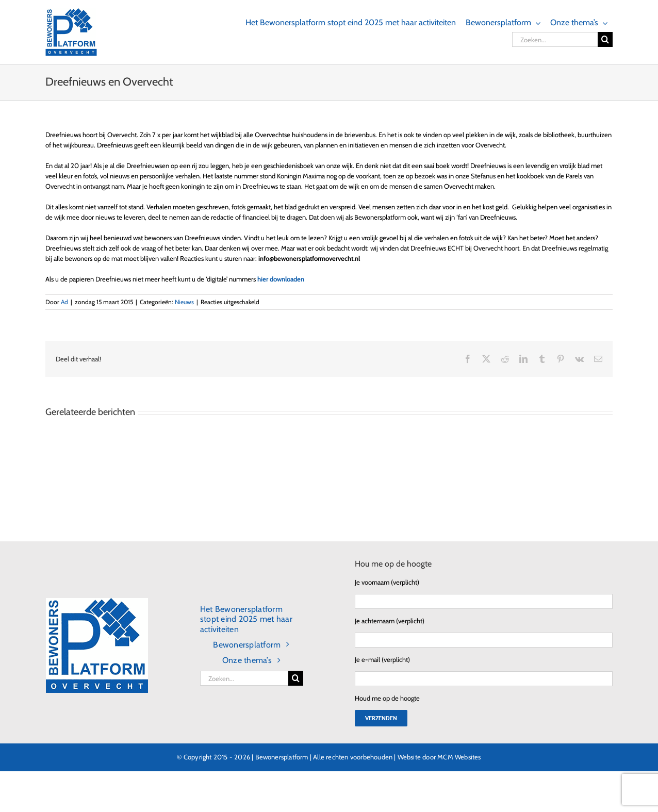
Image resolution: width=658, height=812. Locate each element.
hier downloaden (281, 279)
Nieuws (184, 302)
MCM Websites (459, 757)
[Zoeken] (605, 39)
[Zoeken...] (555, 39)
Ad (64, 302)
